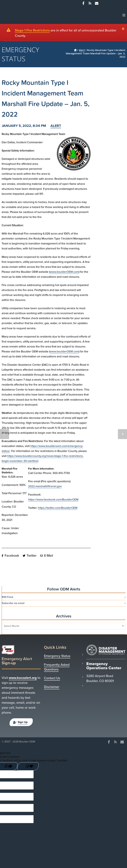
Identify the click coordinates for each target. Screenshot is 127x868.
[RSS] (90, 3)
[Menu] (124, 15)
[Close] (124, 29)
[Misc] (97, 3)
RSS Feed (7, 597)
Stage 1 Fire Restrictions (32, 30)
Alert (56, 126)
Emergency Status (57, 656)
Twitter (30, 555)
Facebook (10, 555)
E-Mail (47, 555)
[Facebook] (83, 3)
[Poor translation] (28, 765)
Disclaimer (52, 687)
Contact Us (52, 678)
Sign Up (20, 722)
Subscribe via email (13, 603)
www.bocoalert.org (23, 678)
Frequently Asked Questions (57, 667)
